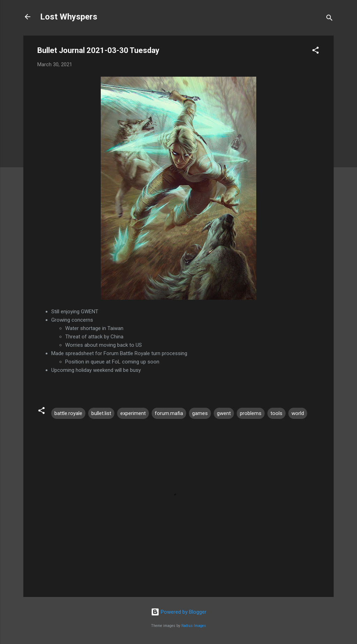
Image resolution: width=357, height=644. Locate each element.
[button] (316, 51)
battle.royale (68, 413)
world (298, 413)
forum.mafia (169, 413)
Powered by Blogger (179, 612)
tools (276, 413)
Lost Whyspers (69, 17)
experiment (133, 413)
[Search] (329, 19)
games (200, 413)
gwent (224, 413)
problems (251, 413)
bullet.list (101, 413)
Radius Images (194, 626)
